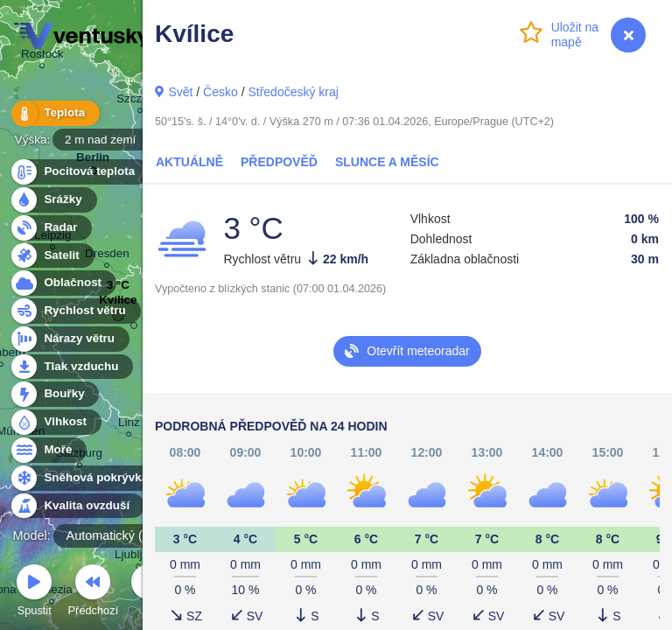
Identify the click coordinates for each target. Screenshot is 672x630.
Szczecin (140, 101)
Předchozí (94, 593)
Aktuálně (189, 162)
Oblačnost (63, 283)
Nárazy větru (69, 339)
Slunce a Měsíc (387, 162)
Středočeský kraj (293, 92)
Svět (180, 92)
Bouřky (54, 394)
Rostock (42, 56)
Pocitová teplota (79, 172)
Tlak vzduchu (71, 367)
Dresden (107, 256)
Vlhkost (55, 422)
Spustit (34, 593)
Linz (129, 425)
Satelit (52, 256)
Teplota (54, 113)
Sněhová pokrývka (86, 478)
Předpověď (279, 162)
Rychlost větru (75, 311)
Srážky (53, 200)
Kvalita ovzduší (77, 506)
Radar (51, 228)
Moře (48, 450)
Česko (220, 92)
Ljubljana (138, 557)
